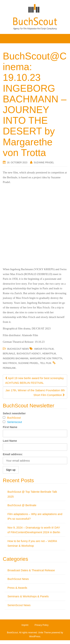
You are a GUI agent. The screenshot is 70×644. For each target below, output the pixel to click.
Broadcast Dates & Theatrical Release (31, 570)
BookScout (12, 633)
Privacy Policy (42, 625)
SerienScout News (19, 605)
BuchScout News (18, 349)
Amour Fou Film (44, 349)
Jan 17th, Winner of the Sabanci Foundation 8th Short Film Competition (35, 393)
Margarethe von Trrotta (46, 358)
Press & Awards (17, 588)
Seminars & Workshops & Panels (28, 596)
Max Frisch (10, 363)
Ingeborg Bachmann (16, 358)
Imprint (25, 625)
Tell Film (45, 363)
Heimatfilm (49, 354)
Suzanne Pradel (44, 163)
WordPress (35, 637)
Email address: (13, 454)
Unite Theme (44, 633)
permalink (9, 368)
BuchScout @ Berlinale (22, 505)
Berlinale (9, 354)
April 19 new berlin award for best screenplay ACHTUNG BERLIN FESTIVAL (35, 380)
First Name (10, 427)
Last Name (10, 441)
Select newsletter (14, 413)
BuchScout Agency (29, 354)
